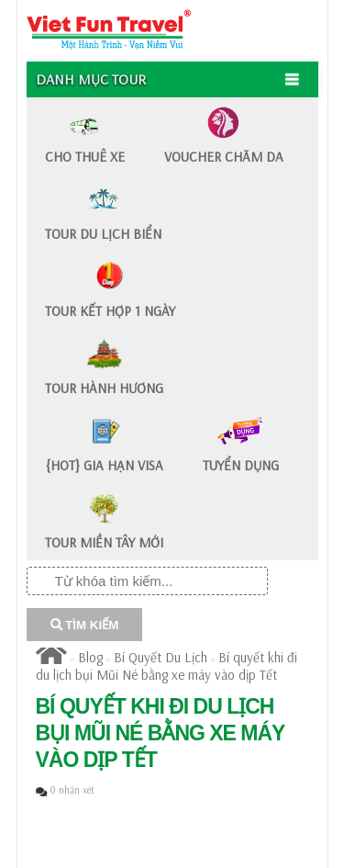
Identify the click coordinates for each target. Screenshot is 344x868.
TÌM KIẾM (85, 625)
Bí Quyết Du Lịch (161, 657)
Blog (90, 657)
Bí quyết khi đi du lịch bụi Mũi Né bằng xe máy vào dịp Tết (166, 666)
